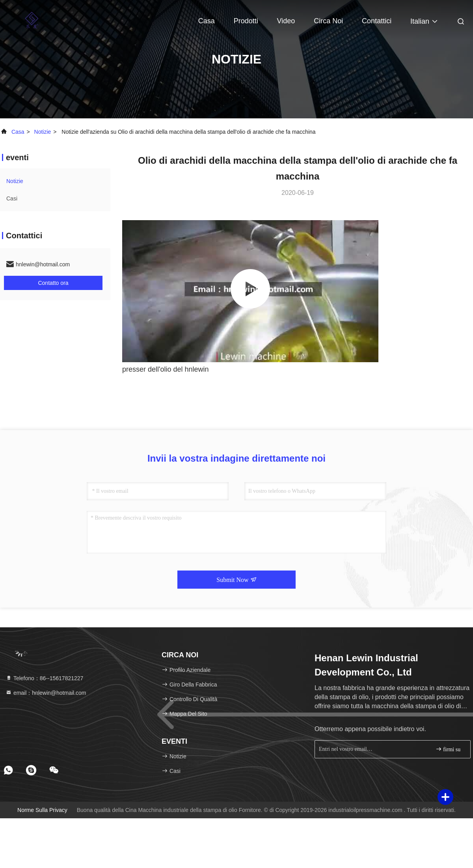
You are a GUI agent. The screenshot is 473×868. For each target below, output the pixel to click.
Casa (207, 21)
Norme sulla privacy (42, 810)
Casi (12, 198)
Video (286, 21)
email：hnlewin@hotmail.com (46, 693)
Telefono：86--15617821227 (44, 678)
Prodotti (246, 21)
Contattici (377, 21)
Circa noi (328, 21)
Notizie (43, 132)
